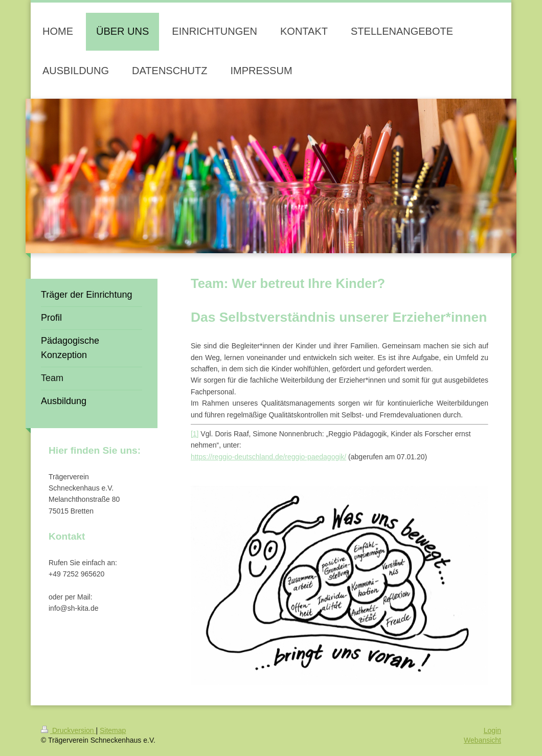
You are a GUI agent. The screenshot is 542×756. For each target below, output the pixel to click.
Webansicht (482, 740)
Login (492, 730)
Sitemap (113, 730)
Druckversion (68, 730)
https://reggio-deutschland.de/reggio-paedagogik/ (268, 457)
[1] (195, 434)
